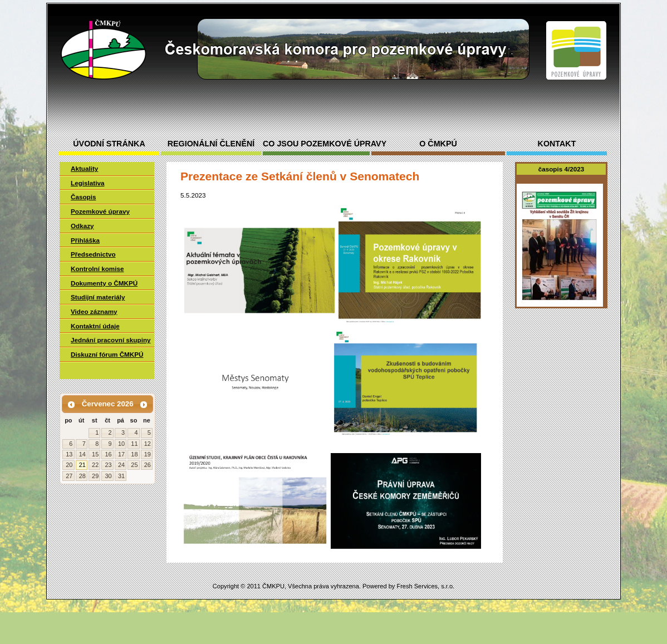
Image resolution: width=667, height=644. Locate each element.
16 (108, 454)
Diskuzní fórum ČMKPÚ (107, 354)
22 (95, 465)
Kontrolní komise (97, 269)
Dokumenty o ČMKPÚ (104, 283)
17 (121, 454)
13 (69, 454)
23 (108, 465)
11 (134, 444)
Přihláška (85, 240)
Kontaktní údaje (95, 326)
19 (148, 454)
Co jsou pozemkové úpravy (316, 144)
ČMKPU (273, 586)
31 (121, 476)
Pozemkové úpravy (100, 211)
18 (134, 454)
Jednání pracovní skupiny (111, 340)
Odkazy (82, 226)
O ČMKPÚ (438, 144)
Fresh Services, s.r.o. (425, 586)
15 (95, 454)
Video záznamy (94, 311)
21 (82, 465)
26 (148, 465)
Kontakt (557, 144)
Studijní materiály (98, 297)
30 (108, 476)
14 (82, 454)
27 (69, 476)
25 (134, 465)
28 (82, 476)
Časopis (83, 197)
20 (69, 465)
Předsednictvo (93, 254)
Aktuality (84, 168)
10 (121, 444)
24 (121, 465)
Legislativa (87, 183)
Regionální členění (211, 144)
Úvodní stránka (109, 144)
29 (95, 476)
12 (148, 444)
